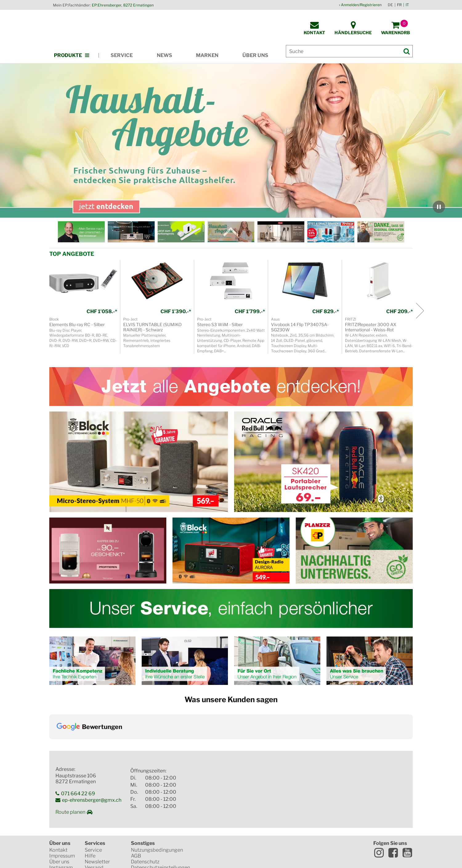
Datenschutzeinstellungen (160, 807)
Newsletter (97, 802)
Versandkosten (209, 856)
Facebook (393, 792)
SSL (214, 790)
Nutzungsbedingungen (157, 790)
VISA (254, 811)
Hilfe (90, 796)
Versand (94, 807)
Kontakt (58, 790)
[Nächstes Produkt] (420, 311)
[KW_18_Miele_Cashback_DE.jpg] (281, 232)
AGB (136, 796)
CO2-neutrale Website (232, 833)
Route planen (70, 752)
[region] (231, 141)
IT (407, 5)
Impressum (62, 796)
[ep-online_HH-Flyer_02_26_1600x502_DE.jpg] (231, 232)
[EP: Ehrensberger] (81, 232)
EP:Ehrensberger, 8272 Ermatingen (123, 5)
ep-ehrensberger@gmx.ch (92, 740)
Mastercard (214, 811)
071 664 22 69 (78, 733)
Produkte (68, 55)
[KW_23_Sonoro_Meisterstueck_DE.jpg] (131, 232)
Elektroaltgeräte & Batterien (152, 816)
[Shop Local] (381, 232)
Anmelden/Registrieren (361, 5)
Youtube (407, 792)
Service (122, 55)
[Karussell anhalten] (439, 207)
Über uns (255, 55)
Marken (207, 55)
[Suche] (349, 51)
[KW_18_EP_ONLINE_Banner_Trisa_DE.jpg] (331, 232)
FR (399, 5)
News (164, 55)
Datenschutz (145, 802)
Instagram (61, 807)
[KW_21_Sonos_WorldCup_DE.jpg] (181, 232)
